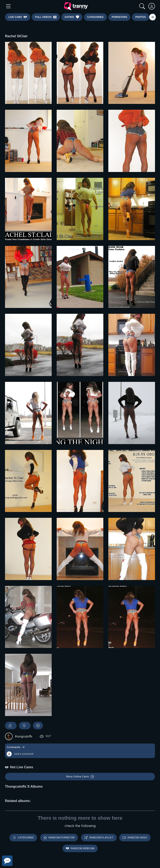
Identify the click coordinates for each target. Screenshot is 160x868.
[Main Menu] (8, 6)
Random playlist (99, 838)
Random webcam (80, 848)
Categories (23, 838)
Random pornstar (59, 838)
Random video (135, 838)
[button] (80, 751)
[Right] (152, 17)
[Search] (142, 6)
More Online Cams (80, 777)
